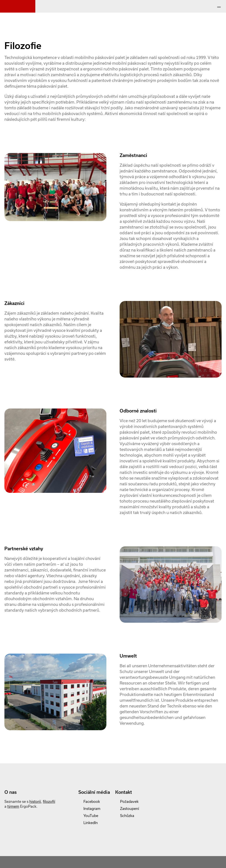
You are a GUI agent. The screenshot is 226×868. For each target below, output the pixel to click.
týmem (13, 806)
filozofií (49, 801)
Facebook (92, 801)
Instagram (92, 808)
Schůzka (127, 816)
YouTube (91, 816)
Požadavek (129, 801)
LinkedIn (91, 823)
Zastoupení (130, 808)
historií (35, 801)
